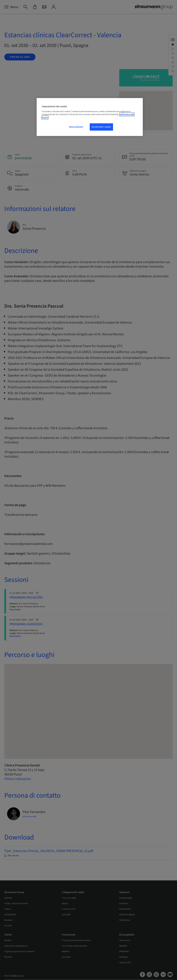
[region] (90, 117)
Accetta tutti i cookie (101, 127)
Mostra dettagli (76, 127)
